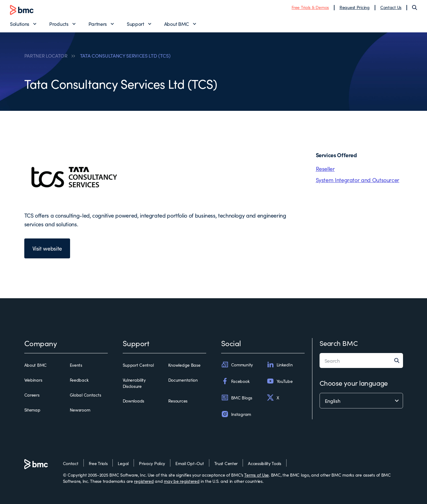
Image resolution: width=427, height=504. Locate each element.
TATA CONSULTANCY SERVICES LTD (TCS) (125, 55)
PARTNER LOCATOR (46, 55)
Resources (178, 401)
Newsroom (80, 410)
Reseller (325, 169)
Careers (32, 395)
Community (237, 365)
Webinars (33, 380)
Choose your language (354, 383)
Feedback (79, 380)
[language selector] (361, 401)
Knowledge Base (184, 365)
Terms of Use (256, 475)
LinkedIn (280, 365)
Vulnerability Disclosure (134, 383)
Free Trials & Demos (310, 7)
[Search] (415, 7)
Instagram (236, 414)
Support (135, 24)
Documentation (183, 380)
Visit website (47, 248)
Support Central (138, 365)
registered (144, 481)
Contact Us (391, 7)
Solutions (20, 24)
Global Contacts (85, 395)
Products (59, 24)
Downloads (133, 401)
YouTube (280, 381)
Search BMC (339, 343)
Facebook (235, 381)
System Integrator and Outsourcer (358, 180)
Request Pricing (355, 7)
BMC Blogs (237, 398)
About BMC (177, 24)
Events (76, 365)
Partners (98, 24)
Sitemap (32, 410)
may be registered (182, 481)
